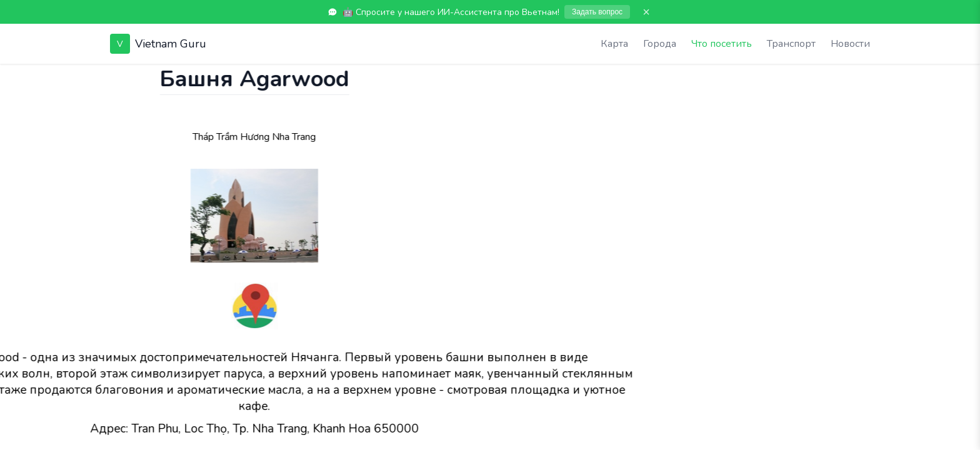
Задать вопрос (597, 12)
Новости (850, 44)
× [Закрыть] (646, 12)
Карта (614, 44)
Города (660, 44)
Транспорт (791, 44)
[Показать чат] (12, 76)
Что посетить (722, 44)
